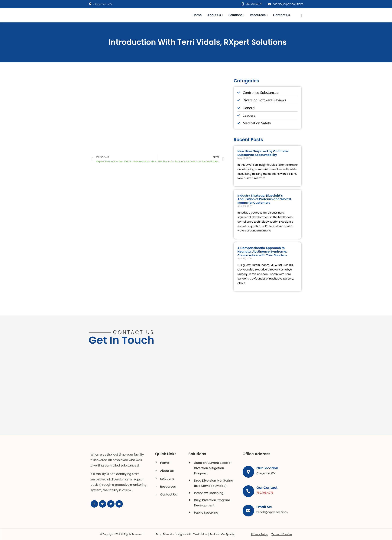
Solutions (236, 15)
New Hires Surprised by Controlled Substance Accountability (263, 153)
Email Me (264, 507)
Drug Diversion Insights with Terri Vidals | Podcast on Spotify (195, 534)
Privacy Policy (259, 534)
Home (197, 15)
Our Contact (267, 488)
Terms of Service (282, 534)
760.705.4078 (265, 493)
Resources (259, 15)
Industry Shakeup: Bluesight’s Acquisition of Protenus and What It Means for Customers (264, 199)
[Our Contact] (248, 491)
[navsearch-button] (301, 15)
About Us (215, 15)
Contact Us (282, 15)
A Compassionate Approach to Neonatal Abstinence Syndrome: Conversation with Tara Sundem (262, 252)
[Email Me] (248, 511)
